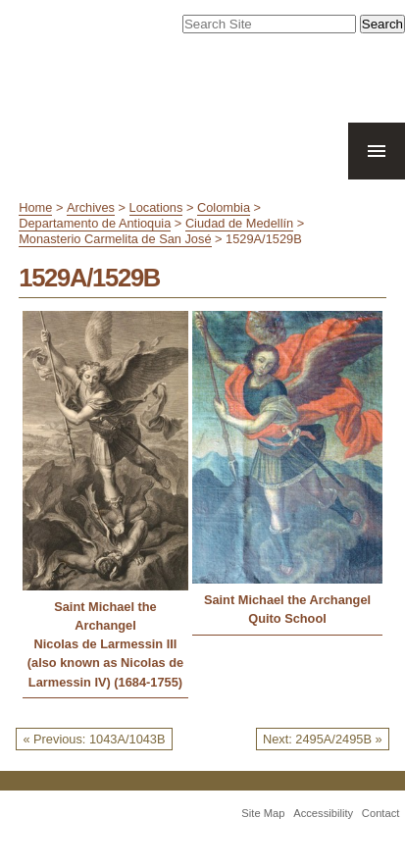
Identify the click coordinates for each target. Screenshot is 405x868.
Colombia (224, 207)
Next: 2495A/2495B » (323, 739)
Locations (156, 207)
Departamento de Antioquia (95, 223)
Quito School (287, 618)
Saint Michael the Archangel (105, 616)
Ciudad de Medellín (239, 223)
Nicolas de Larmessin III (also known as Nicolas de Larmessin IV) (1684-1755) (105, 663)
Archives (91, 207)
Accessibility (323, 813)
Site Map (263, 813)
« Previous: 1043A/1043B (94, 739)
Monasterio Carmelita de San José (115, 239)
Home (35, 207)
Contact (381, 813)
